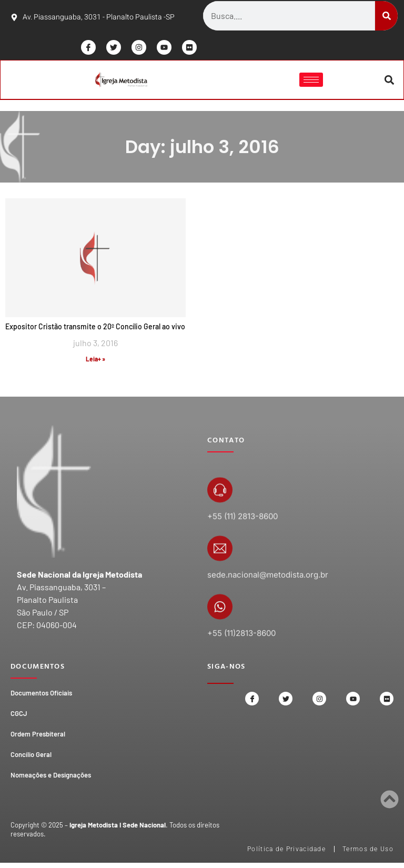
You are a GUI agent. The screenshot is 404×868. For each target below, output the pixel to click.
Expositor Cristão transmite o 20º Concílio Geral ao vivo (95, 328)
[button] (388, 81)
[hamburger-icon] (311, 81)
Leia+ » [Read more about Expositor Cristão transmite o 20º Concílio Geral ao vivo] (95, 360)
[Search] (386, 16)
